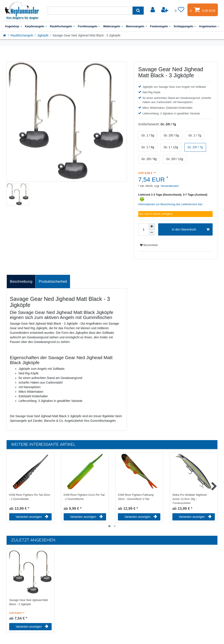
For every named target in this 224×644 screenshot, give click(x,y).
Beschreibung (21, 282)
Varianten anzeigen (32, 517)
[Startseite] (5, 35)
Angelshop (13, 26)
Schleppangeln (185, 26)
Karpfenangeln (36, 26)
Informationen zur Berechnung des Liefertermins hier (170, 204)
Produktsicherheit (53, 282)
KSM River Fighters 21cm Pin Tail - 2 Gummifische (84, 497)
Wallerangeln (113, 26)
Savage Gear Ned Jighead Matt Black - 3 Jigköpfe (28, 602)
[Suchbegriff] (90, 11)
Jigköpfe (43, 35)
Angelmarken (209, 26)
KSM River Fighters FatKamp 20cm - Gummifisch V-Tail (136, 497)
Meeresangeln (136, 26)
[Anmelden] (153, 10)
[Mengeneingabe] (143, 229)
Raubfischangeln (62, 26)
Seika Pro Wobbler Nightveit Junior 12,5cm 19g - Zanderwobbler (190, 499)
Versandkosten (169, 186)
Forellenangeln (89, 26)
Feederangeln (160, 26)
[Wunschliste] (180, 10)
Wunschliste (149, 245)
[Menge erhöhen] (152, 226)
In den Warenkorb (191, 230)
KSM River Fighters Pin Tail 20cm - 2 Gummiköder (30, 497)
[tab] (21, 282)
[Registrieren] (165, 10)
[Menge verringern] (152, 232)
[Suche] (138, 11)
